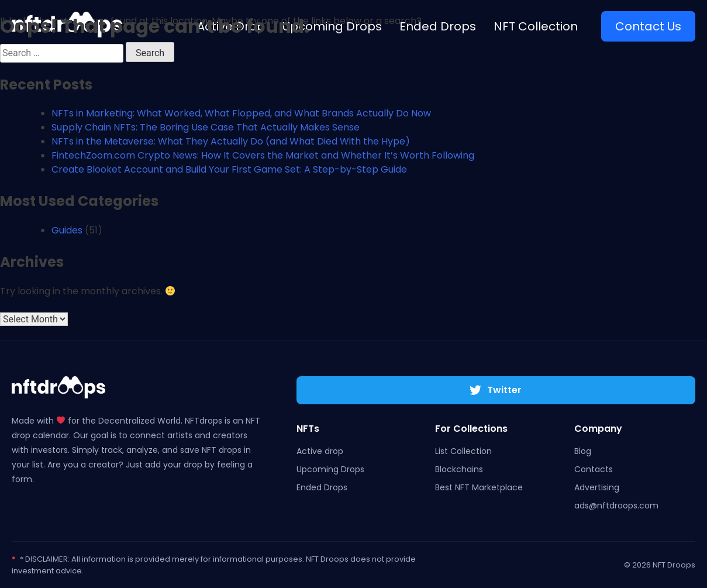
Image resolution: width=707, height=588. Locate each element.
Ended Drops (322, 487)
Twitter (496, 390)
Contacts (594, 469)
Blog (583, 451)
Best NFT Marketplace (479, 487)
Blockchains (459, 469)
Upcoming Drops (330, 469)
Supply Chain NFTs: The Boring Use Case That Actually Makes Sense (206, 127)
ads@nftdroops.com (616, 506)
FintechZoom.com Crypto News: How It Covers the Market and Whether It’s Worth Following (263, 155)
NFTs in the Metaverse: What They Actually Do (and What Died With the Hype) (231, 141)
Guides (67, 230)
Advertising (597, 487)
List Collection (463, 451)
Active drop (320, 451)
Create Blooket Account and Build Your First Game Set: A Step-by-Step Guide (229, 169)
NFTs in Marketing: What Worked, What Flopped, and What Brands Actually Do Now (241, 113)
